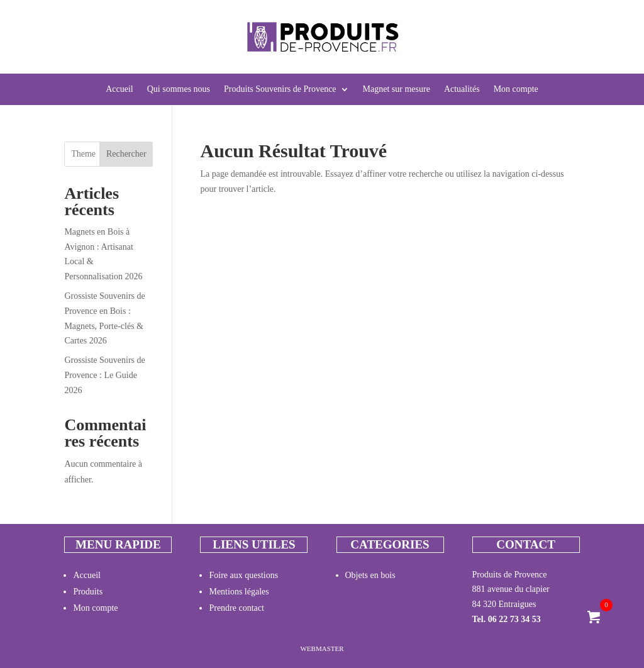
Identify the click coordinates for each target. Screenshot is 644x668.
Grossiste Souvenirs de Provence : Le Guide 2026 (104, 375)
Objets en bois (370, 575)
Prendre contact (236, 608)
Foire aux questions (243, 575)
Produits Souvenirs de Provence (280, 89)
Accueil (119, 89)
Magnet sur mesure (397, 89)
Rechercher (126, 154)
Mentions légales (239, 592)
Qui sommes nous (179, 89)
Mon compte (516, 89)
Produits (88, 592)
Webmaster (322, 649)
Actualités (462, 89)
